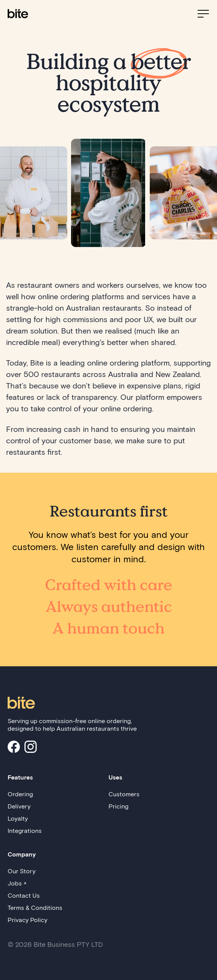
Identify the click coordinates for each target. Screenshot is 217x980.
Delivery (19, 806)
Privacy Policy (28, 920)
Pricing (118, 806)
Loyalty (18, 818)
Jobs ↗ (17, 883)
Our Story (22, 871)
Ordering (20, 794)
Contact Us (24, 895)
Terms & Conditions (35, 907)
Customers (124, 794)
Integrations (25, 830)
